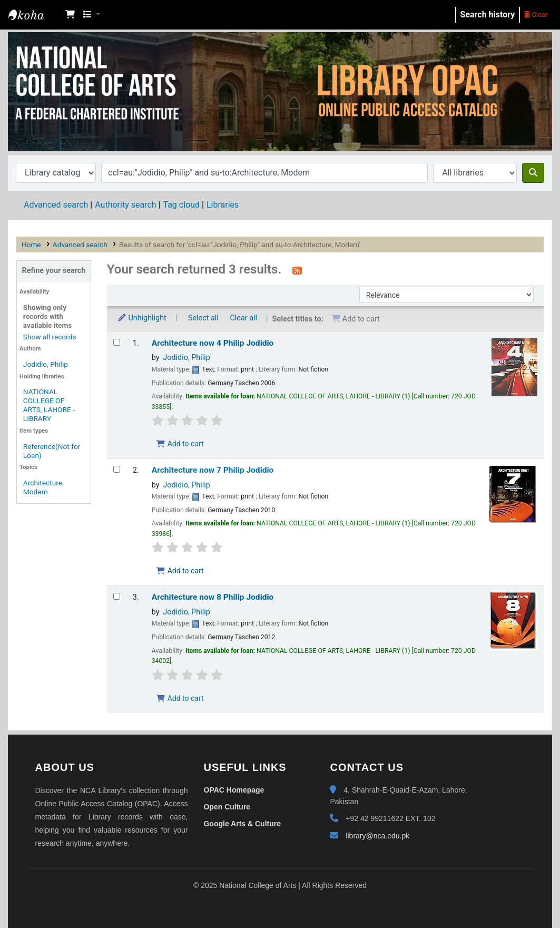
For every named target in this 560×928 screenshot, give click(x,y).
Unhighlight (142, 318)
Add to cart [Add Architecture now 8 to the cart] (180, 698)
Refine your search (53, 271)
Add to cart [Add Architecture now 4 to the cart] (180, 444)
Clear (536, 14)
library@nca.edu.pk (377, 836)
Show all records (50, 337)
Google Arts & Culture (242, 824)
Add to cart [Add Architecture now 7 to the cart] (180, 571)
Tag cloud (181, 205)
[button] (70, 15)
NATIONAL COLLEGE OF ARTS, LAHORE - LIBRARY (49, 405)
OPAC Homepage (234, 790)
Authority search (125, 205)
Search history (488, 14)
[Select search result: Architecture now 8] (117, 596)
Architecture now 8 (213, 597)
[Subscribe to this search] (297, 270)
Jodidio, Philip (46, 364)
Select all (203, 318)
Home (31, 245)
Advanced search (56, 205)
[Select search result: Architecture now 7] (117, 469)
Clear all (243, 318)
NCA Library (35, 15)
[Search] (533, 173)
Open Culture (227, 807)
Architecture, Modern (43, 487)
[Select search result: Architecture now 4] (117, 342)
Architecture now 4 (213, 343)
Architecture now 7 (213, 470)
